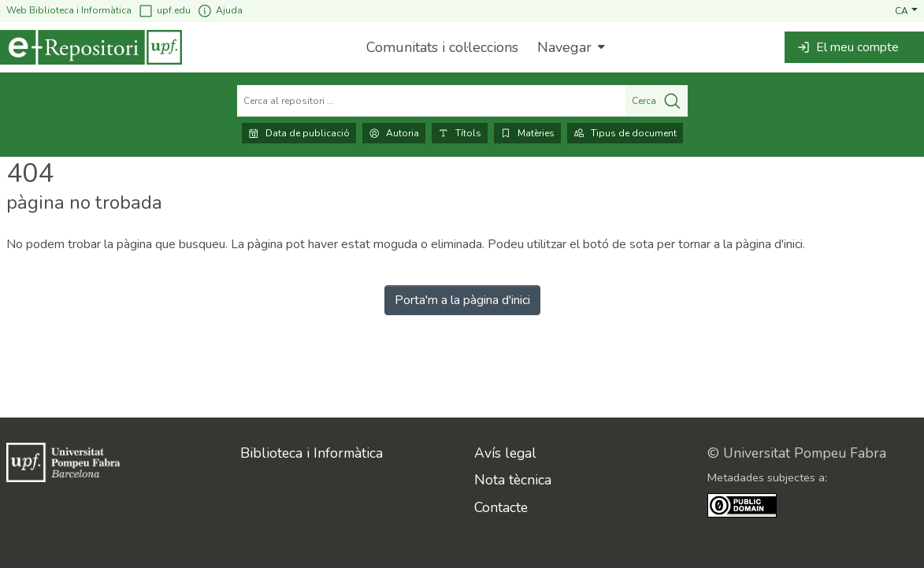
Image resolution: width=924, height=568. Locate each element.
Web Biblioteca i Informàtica (69, 10)
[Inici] (91, 47)
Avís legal (505, 453)
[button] (906, 10)
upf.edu (164, 11)
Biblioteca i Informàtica (312, 453)
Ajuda (220, 11)
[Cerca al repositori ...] (431, 101)
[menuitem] (569, 47)
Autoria (394, 133)
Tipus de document (625, 133)
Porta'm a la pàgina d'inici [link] (462, 300)
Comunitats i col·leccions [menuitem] (442, 47)
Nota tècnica (513, 480)
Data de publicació (299, 133)
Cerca (657, 101)
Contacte (501, 507)
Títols (460, 133)
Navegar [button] (564, 47)
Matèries (527, 133)
